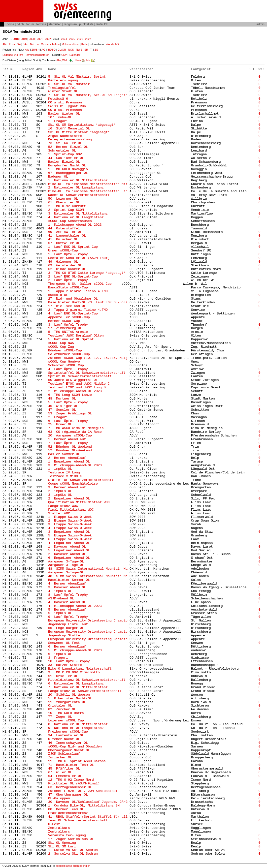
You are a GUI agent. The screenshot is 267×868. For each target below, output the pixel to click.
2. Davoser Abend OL (67, 554)
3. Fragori (58, 658)
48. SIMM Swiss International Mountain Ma (88, 569)
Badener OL (58, 177)
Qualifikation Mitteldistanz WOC (79, 502)
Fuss (12, 44)
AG (43, 50)
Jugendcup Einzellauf (68, 624)
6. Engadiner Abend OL (69, 558)
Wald (65, 60)
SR (86, 50)
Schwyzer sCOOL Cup (66, 365)
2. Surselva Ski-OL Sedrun (73, 854)
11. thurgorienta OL (67, 702)
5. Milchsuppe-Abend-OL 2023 (75, 650)
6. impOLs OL (60, 654)
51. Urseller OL (63, 676)
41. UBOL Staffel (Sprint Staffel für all (88, 817)
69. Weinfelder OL (65, 265)
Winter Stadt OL (63, 91)
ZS (96, 50)
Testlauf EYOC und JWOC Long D (77, 387)
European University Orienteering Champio (88, 621)
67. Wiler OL (60, 772)
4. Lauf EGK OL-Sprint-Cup (73, 314)
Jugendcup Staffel (65, 635)
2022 (48, 39)
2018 (16, 39)
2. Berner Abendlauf (67, 458)
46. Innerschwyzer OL (68, 743)
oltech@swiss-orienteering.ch (73, 866)
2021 (40, 39)
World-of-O (112, 44)
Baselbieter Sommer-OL (69, 580)
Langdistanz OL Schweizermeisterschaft (85, 691)
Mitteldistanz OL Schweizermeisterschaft (87, 680)
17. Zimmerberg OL (65, 328)
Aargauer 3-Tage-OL (66, 562)
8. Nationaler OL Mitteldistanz (78, 724)
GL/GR (62, 50)
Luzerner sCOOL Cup (66, 721)
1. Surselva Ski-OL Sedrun (73, 850)
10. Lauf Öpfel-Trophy (69, 661)
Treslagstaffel (62, 88)
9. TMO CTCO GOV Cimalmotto (74, 672)
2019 (24, 39)
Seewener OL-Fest (64, 643)
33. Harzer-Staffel (66, 665)
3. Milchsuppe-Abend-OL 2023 (75, 465)
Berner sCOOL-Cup (64, 321)
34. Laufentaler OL (66, 735)
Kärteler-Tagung (63, 80)
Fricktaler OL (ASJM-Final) (74, 784)
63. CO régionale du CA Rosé (75, 432)
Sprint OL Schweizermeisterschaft (80, 376)
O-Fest (54, 824)
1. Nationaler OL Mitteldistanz (78, 180)
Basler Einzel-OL (64, 162)
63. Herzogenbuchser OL (70, 787)
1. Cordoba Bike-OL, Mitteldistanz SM (84, 806)
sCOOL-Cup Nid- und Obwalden (75, 747)
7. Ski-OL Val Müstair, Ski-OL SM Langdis (88, 95)
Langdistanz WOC (63, 506)
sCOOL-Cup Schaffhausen (70, 221)
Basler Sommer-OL (64, 454)
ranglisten (70, 24)
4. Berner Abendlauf (67, 584)
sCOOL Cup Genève (64, 362)
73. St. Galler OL (65, 143)
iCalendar (75, 55)
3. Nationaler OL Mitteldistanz (78, 214)
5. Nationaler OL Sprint (71, 339)
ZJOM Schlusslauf (64, 754)
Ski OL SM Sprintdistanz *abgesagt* (82, 125)
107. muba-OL (60, 117)
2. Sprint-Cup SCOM (66, 210)
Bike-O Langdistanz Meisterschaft (80, 669)
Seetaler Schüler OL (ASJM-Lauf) (79, 258)
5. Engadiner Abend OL (69, 550)
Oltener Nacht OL (64, 739)
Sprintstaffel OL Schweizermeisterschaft (87, 373)
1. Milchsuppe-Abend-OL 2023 (75, 225)
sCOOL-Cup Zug (61, 347)
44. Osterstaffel (64, 229)
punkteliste (86, 24)
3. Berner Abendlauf (67, 487)
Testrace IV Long (64, 473)
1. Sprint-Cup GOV (65, 154)
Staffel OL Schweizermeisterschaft (81, 480)
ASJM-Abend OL (61, 599)
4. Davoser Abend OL (67, 602)
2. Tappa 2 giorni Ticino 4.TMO (78, 310)
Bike (25, 44)
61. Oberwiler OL (64, 202)
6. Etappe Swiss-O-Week (70, 539)
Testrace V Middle (65, 476)
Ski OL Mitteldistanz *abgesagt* (80, 132)
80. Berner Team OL (66, 809)
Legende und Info (13, 55)
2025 (72, 39)
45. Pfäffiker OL (64, 769)
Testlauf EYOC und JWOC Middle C (79, 384)
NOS (71, 50)
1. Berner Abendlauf (67, 439)
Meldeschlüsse (70, 44)
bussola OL (58, 295)
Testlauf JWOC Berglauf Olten (76, 336)
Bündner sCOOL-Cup (65, 351)
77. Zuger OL (60, 717)
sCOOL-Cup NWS (61, 343)
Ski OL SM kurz (62, 847)
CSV (64, 55)
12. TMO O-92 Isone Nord (71, 780)
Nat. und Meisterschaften (45, 44)
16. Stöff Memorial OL (69, 129)
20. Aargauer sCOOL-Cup (70, 436)
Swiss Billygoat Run (67, 106)
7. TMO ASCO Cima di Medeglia (76, 428)
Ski (19, 44)
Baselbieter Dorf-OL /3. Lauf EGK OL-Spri (88, 302)
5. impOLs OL (60, 613)
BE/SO (51, 50)
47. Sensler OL (62, 410)
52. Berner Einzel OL (68, 147)
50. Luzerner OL (63, 199)
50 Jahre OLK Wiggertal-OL (73, 380)
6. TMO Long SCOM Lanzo (70, 395)
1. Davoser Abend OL (67, 547)
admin (260, 24)
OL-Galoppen (59, 798)
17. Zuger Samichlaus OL (71, 839)
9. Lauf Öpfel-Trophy (68, 617)
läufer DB (102, 24)
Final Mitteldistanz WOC (71, 510)
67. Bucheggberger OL (68, 173)
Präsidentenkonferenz (68, 813)
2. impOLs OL (60, 491)
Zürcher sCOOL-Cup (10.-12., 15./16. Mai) (88, 358)
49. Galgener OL (63, 262)
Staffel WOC (59, 513)
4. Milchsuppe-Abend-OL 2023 (75, 606)
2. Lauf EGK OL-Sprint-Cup (73, 277)
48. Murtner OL (62, 399)
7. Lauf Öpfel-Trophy (68, 443)
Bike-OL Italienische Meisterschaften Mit (88, 184)
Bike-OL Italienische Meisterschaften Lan (88, 191)
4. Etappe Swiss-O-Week (70, 528)
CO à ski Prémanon (65, 103)
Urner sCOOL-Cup (63, 251)
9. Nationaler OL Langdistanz (76, 728)
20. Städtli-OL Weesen (69, 695)
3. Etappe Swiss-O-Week (70, 524)
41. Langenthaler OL (67, 236)
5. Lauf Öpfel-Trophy (68, 402)
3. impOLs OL (60, 495)
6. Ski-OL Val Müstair (69, 84)
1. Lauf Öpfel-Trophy (68, 254)
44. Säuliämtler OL (66, 158)
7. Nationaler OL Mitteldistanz (78, 687)
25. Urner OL (60, 424)
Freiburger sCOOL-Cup (68, 732)
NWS (79, 50)
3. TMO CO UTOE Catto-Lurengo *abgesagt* (87, 273)
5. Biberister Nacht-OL (70, 698)
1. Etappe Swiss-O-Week (70, 517)
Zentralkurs (59, 828)
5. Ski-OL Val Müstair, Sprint (77, 77)
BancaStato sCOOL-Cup (68, 288)
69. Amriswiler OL (65, 232)
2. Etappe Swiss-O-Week (70, 521)
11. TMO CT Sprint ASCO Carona (77, 761)
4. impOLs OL (60, 591)
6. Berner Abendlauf (67, 647)
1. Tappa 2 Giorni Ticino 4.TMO (78, 291)
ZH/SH (35, 50)
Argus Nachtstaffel (66, 136)
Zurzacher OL (60, 758)
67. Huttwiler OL (64, 243)
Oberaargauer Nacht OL (69, 750)
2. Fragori (58, 417)
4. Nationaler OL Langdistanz (76, 217)
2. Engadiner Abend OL (69, 499)
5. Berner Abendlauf (67, 610)
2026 (80, 39)
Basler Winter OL (64, 114)
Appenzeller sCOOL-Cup (69, 317)
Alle (5, 44)
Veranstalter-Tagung (67, 835)
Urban (77, 60)
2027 (88, 39)
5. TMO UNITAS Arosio (68, 332)
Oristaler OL (60, 706)
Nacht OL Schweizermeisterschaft (79, 195)
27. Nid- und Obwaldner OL (73, 299)
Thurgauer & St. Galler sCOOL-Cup (80, 284)
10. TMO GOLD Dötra (66, 713)
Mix (88, 60)
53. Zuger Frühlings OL (70, 414)
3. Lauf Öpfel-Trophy (68, 325)
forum (30, 24)
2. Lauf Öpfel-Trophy (68, 280)
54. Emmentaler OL (65, 776)
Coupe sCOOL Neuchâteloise (73, 484)
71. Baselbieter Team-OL (71, 765)
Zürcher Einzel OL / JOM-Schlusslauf (83, 791)
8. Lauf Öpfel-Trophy (68, 595)
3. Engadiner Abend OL (69, 532)
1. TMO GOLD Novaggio (68, 169)
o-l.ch (20, 24)
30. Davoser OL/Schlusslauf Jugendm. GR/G (88, 802)
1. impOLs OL (61, 469)
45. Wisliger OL (63, 406)
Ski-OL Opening (62, 843)
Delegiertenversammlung (70, 139)
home (10, 24)
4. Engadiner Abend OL (69, 543)
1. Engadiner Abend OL (69, 462)
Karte (84, 44)
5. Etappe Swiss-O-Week (70, 536)
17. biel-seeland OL (67, 306)
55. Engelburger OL (66, 628)
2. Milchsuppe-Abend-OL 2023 (75, 391)
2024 (64, 39)
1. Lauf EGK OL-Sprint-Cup (73, 247)
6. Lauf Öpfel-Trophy (68, 421)
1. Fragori (58, 121)
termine (41, 24)
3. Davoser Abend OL (67, 587)
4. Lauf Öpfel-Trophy (68, 369)
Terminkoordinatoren (37, 55)
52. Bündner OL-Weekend (70, 447)
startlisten (55, 24)
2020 (32, 39)
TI (91, 50)
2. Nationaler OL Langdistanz (76, 188)
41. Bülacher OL (63, 239)
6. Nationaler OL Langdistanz (76, 684)
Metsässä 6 (58, 99)
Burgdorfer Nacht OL (67, 166)
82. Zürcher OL (62, 709)
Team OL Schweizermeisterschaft (78, 821)
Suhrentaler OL (62, 151)
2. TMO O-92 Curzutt (67, 206)
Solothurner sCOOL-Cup (69, 354)
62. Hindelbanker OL (67, 269)
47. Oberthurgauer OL (68, 795)
